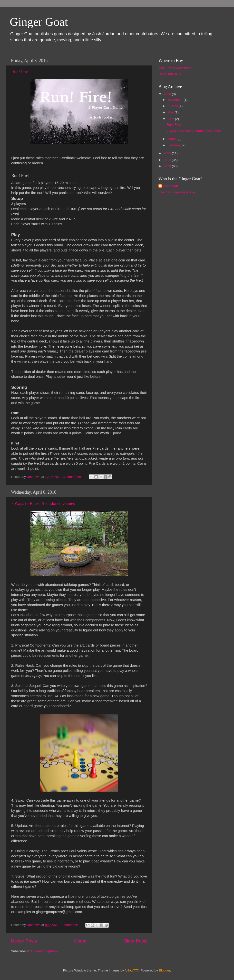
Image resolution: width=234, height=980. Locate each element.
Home (80, 941)
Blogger (165, 970)
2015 (168, 153)
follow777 (132, 970)
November (175, 100)
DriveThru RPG (170, 74)
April (171, 119)
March (172, 139)
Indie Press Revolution (175, 68)
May (171, 112)
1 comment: (70, 925)
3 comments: (73, 477)
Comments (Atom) (45, 951)
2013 (168, 166)
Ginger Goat (39, 22)
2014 (168, 160)
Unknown (171, 186)
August (173, 106)
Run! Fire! (20, 72)
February (175, 145)
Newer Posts (24, 941)
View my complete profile (177, 192)
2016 (168, 94)
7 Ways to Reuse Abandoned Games (43, 503)
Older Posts (135, 941)
